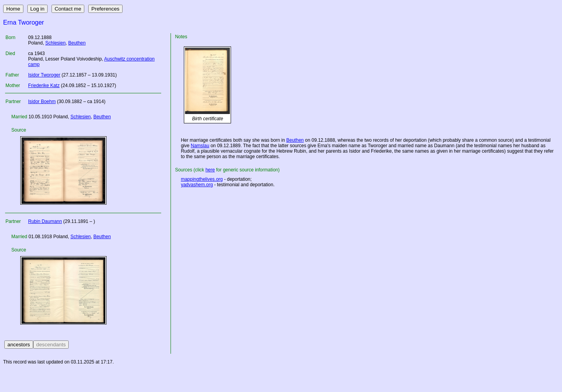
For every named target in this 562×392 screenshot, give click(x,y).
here (210, 170)
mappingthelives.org (202, 179)
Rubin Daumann (45, 221)
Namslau (200, 146)
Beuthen (77, 43)
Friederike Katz (44, 86)
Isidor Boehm (42, 102)
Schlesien (55, 43)
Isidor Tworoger (44, 75)
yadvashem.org (197, 185)
